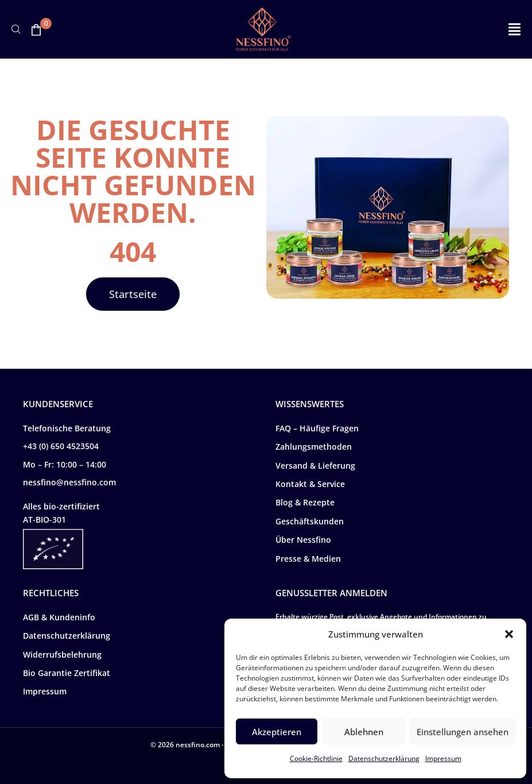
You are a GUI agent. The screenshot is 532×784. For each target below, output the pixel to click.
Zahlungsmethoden (314, 447)
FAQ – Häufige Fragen (317, 428)
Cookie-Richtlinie (316, 758)
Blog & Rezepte (305, 502)
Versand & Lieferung (315, 466)
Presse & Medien (308, 559)
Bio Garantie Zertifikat (67, 673)
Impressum (443, 758)
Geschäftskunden (310, 521)
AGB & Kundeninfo (59, 617)
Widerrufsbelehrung (62, 654)
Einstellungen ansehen (463, 732)
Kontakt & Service (310, 484)
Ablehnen (364, 732)
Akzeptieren (277, 732)
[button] (509, 634)
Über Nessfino (303, 540)
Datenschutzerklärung (384, 758)
